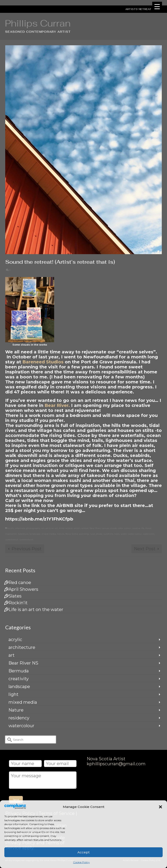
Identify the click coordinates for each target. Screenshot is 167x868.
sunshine (108, 534)
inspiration (11, 534)
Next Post (145, 549)
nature (61, 534)
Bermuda (19, 671)
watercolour (12, 540)
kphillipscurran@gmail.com (116, 764)
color (120, 528)
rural (92, 534)
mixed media (49, 534)
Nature (16, 710)
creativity (19, 679)
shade (99, 534)
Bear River (95, 528)
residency (19, 718)
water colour (135, 534)
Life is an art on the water (36, 609)
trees (117, 534)
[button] (160, 807)
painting (84, 534)
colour (128, 528)
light (13, 694)
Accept (83, 852)
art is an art (52, 528)
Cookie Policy (81, 862)
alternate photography (28, 528)
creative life (138, 528)
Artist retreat (66, 528)
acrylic (11, 528)
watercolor (149, 534)
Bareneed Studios (44, 362)
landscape (35, 534)
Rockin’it (18, 603)
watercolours (26, 540)
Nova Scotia (72, 534)
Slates (15, 596)
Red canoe (20, 583)
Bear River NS (23, 663)
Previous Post (27, 549)
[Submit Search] (8, 740)
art (43, 528)
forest (148, 528)
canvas (105, 528)
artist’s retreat (81, 528)
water (124, 534)
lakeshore (23, 534)
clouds (113, 528)
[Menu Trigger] (157, 7)
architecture (22, 647)
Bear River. (57, 405)
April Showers (23, 589)
